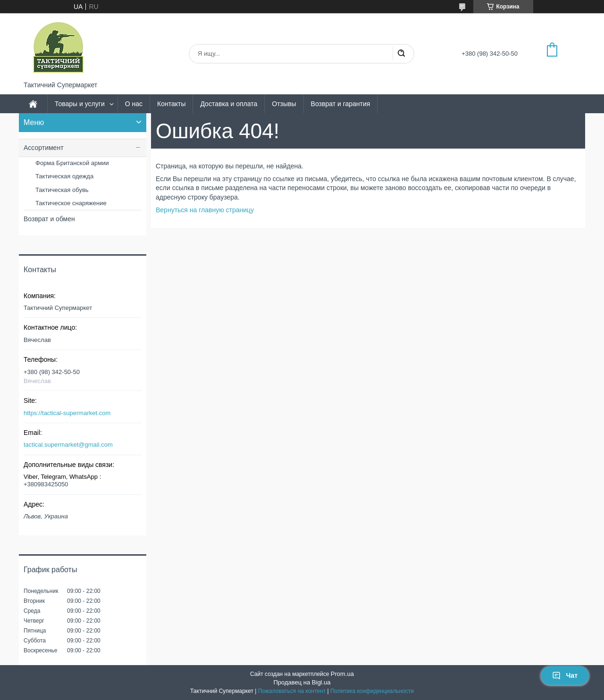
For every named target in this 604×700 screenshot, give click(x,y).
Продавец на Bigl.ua (302, 682)
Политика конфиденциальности (372, 691)
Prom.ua (342, 674)
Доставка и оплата (229, 104)
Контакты (171, 104)
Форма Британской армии (72, 163)
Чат (565, 675)
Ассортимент (44, 148)
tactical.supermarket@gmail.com (68, 445)
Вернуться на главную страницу (205, 210)
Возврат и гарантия (341, 104)
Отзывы (284, 104)
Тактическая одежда (64, 176)
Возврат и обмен (49, 219)
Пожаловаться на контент (292, 691)
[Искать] (401, 54)
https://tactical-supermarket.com (67, 413)
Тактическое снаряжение (71, 203)
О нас (134, 104)
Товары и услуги (80, 104)
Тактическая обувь (62, 190)
